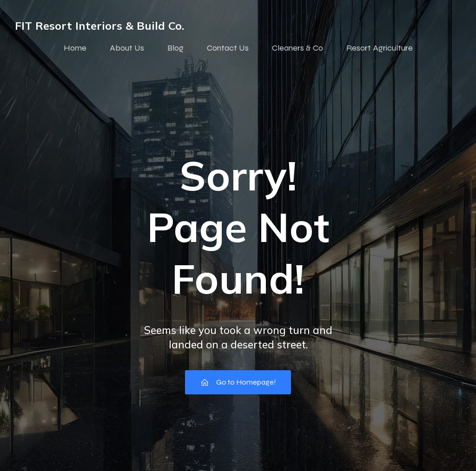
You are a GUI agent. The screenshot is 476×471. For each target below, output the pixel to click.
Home (75, 48)
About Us (127, 48)
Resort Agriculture (380, 48)
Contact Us (228, 48)
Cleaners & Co (297, 48)
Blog (175, 48)
